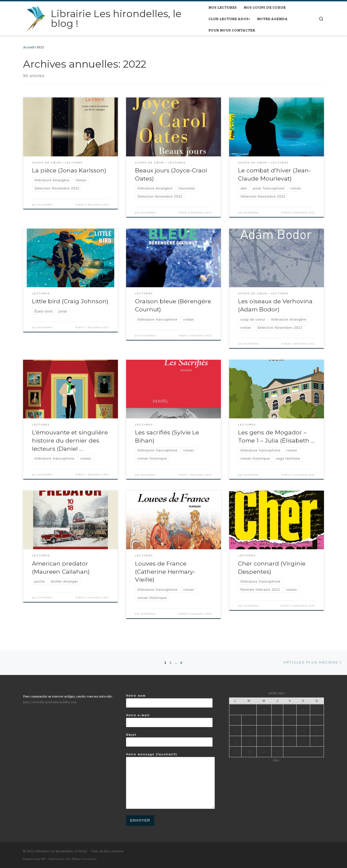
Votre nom (169, 701)
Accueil (29, 47)
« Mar (275, 760)
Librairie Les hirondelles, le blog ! (61, 851)
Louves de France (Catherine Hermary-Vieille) (165, 572)
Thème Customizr (84, 859)
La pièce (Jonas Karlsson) (69, 170)
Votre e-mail (169, 720)
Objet (169, 740)
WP (44, 859)
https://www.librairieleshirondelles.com (50, 702)
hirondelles (45, 205)
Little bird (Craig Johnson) (70, 301)
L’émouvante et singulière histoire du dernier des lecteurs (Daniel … (70, 440)
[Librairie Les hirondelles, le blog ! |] (36, 18)
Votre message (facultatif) (170, 781)
